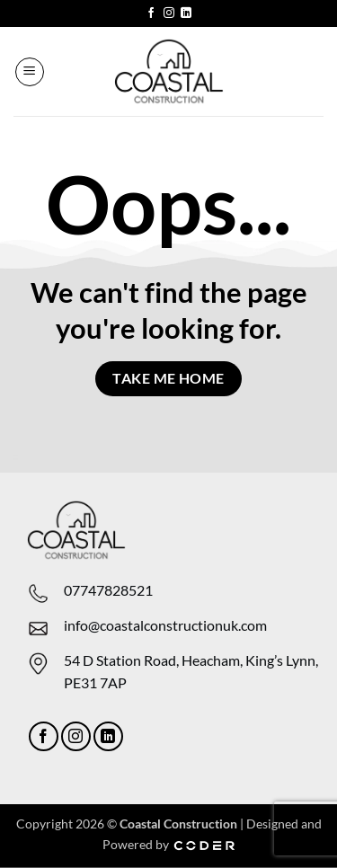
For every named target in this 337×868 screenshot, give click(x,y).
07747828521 (108, 590)
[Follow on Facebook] (151, 13)
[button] (30, 72)
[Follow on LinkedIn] (186, 13)
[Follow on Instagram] (169, 13)
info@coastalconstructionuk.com (165, 625)
